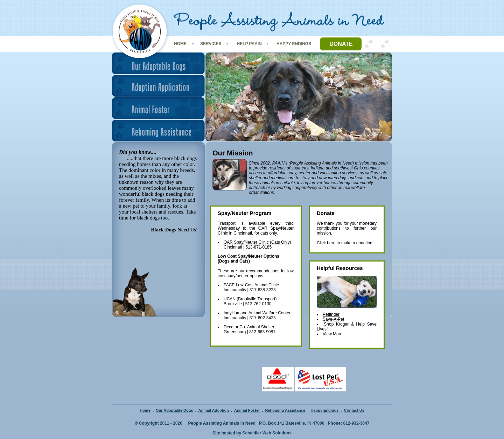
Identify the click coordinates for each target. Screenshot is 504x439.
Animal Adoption (213, 410)
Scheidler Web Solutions (267, 433)
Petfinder (331, 314)
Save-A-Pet (333, 319)
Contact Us (354, 410)
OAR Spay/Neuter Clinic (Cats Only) (257, 242)
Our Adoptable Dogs (174, 410)
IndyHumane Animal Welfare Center (257, 313)
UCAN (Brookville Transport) (250, 299)
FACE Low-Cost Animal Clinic (251, 285)
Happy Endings (324, 410)
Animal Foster (247, 410)
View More (332, 334)
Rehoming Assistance (285, 410)
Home (145, 410)
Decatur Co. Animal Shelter (249, 327)
